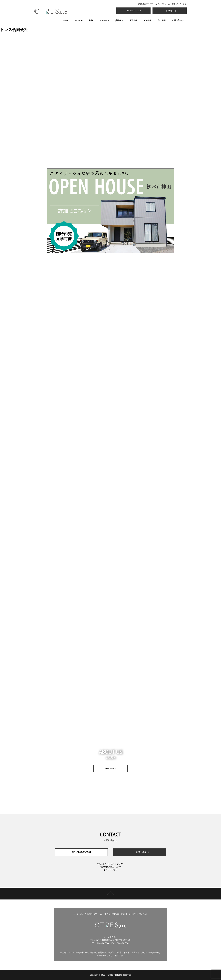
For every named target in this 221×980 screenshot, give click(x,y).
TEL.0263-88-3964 (81, 852)
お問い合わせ (171, 11)
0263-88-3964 (103, 943)
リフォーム (104, 20)
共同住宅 (119, 20)
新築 (91, 20)
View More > (111, 768)
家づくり (79, 20)
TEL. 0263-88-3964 (133, 11)
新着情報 (147, 20)
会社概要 (162, 20)
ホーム (66, 20)
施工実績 (133, 20)
